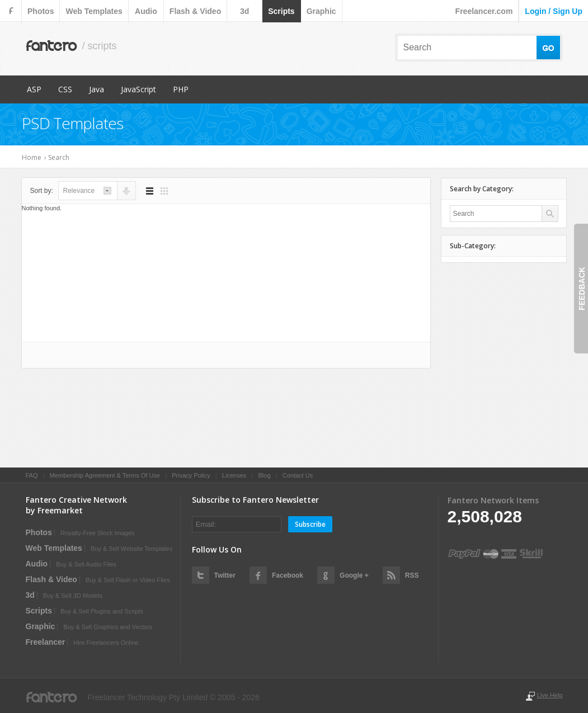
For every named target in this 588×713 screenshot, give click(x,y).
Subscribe (310, 524)
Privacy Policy (191, 475)
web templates (94, 11)
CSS (65, 89)
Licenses (234, 475)
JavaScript (138, 89)
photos (41, 11)
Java (97, 89)
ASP (34, 89)
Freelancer (46, 642)
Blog (264, 475)
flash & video (195, 11)
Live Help (550, 695)
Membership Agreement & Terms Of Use (105, 475)
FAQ (32, 475)
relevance (79, 191)
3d (244, 11)
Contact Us (298, 475)
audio (146, 11)
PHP (181, 89)
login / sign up (554, 11)
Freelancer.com (484, 11)
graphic (321, 11)
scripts (281, 11)
